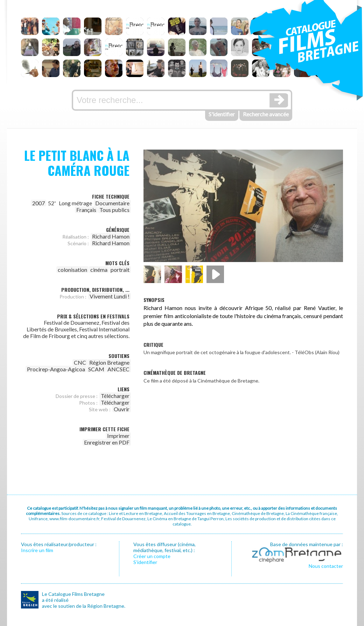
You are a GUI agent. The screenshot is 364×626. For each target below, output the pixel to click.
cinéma (99, 270)
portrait (120, 270)
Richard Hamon (111, 236)
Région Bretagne (109, 362)
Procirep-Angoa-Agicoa (56, 369)
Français (86, 210)
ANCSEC (118, 369)
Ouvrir (122, 409)
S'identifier (222, 114)
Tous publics (114, 210)
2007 (38, 203)
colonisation (72, 270)
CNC (80, 362)
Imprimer (118, 436)
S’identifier (145, 562)
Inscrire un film (37, 550)
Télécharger (115, 396)
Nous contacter (326, 566)
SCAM (96, 369)
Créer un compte (152, 556)
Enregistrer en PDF (107, 442)
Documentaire (112, 203)
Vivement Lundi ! (110, 296)
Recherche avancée (266, 114)
